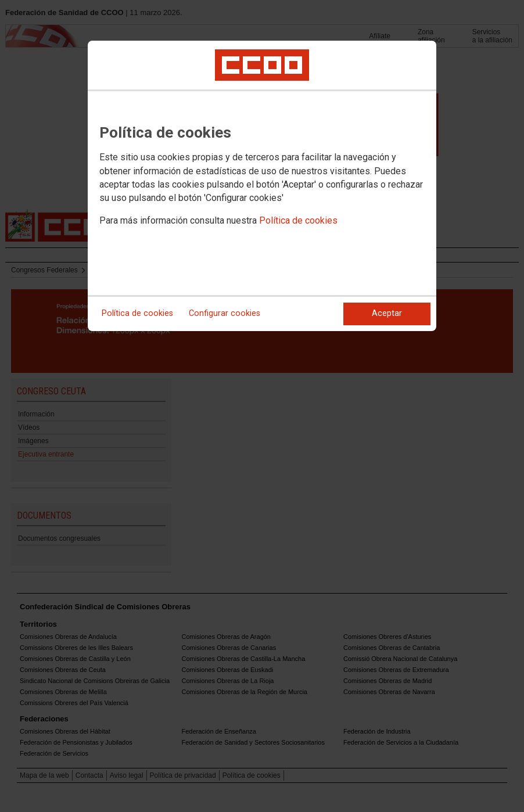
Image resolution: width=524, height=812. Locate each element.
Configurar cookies (225, 313)
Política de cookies (298, 220)
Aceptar (387, 313)
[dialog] (262, 186)
